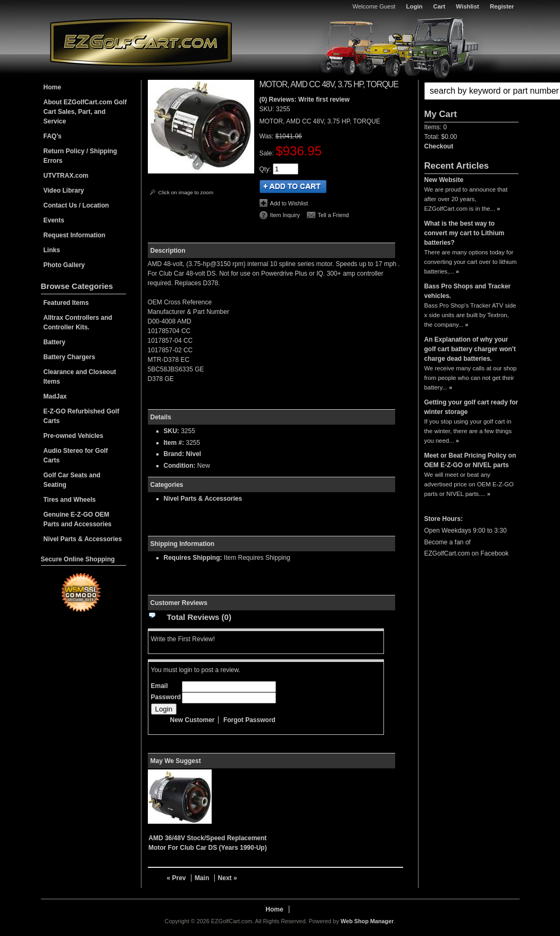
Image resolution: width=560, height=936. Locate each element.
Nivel (194, 454)
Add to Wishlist (289, 203)
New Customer (193, 720)
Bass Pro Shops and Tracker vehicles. (468, 291)
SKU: (268, 109)
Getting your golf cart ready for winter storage (471, 407)
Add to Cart (293, 187)
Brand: (174, 454)
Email (160, 686)
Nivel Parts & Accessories (203, 499)
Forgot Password (249, 720)
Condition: (180, 466)
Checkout (439, 146)
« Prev (177, 878)
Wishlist (467, 6)
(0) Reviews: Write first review (305, 100)
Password (166, 697)
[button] (471, 91)
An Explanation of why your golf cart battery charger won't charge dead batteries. (470, 349)
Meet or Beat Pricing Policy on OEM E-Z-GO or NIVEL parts (470, 460)
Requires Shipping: (193, 558)
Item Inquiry (285, 215)
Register (502, 6)
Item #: (175, 443)
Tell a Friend (333, 215)
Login (415, 6)
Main (202, 878)
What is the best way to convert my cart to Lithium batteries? (465, 233)
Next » (228, 878)
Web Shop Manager (367, 921)
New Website (444, 180)
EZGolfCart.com (141, 42)
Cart (440, 6)
